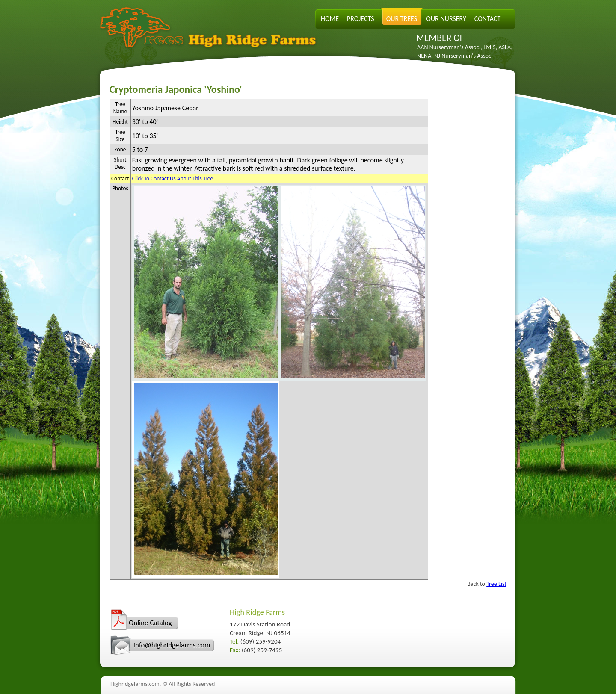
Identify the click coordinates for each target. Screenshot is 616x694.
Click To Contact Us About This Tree (173, 179)
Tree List (496, 584)
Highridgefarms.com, (136, 684)
